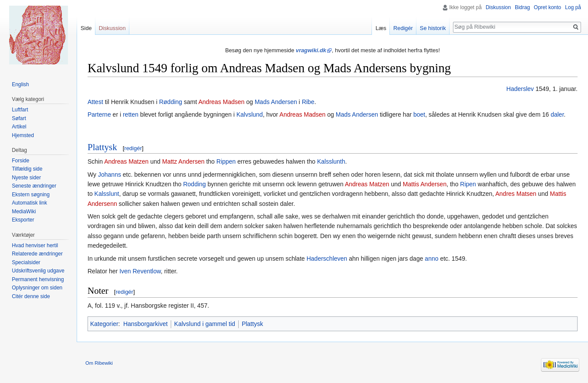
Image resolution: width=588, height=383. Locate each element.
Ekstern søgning (31, 195)
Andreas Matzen (126, 161)
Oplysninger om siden (37, 288)
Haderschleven (327, 259)
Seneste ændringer (34, 186)
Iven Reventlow (140, 271)
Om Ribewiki (99, 363)
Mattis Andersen (425, 184)
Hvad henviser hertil (35, 245)
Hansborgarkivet (145, 324)
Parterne (99, 114)
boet (419, 114)
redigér (133, 148)
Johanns (110, 175)
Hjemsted (23, 135)
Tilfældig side (27, 169)
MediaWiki (24, 212)
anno (431, 259)
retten (131, 114)
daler (557, 114)
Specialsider (26, 262)
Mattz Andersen (183, 161)
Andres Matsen (516, 194)
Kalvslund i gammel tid (205, 324)
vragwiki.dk (311, 50)
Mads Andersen (276, 102)
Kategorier (104, 324)
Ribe (308, 102)
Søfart (19, 118)
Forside (20, 161)
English (20, 84)
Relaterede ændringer (37, 254)
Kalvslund (250, 114)
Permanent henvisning (38, 279)
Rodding (194, 184)
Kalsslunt (107, 194)
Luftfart (20, 110)
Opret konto (548, 7)
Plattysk (102, 147)
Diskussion (498, 7)
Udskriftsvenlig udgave (38, 271)
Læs (381, 28)
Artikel (19, 127)
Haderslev (520, 89)
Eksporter (23, 220)
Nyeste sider (26, 178)
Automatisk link (29, 203)
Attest (95, 102)
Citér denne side (31, 296)
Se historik (433, 28)
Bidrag (522, 7)
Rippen (226, 161)
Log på (573, 7)
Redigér (403, 28)
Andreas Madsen (221, 102)
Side (86, 28)
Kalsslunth (331, 161)
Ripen (468, 184)
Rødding (171, 102)
